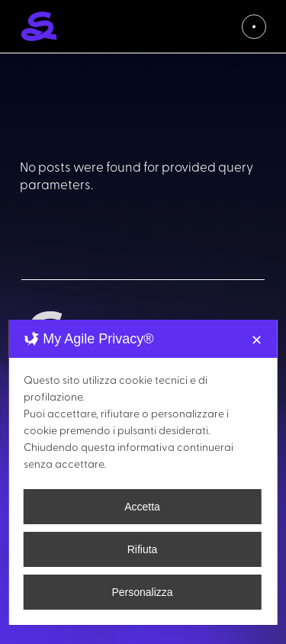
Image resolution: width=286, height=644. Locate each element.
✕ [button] (257, 340)
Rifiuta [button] (143, 549)
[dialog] (143, 472)
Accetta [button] (142, 507)
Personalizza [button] (142, 592)
